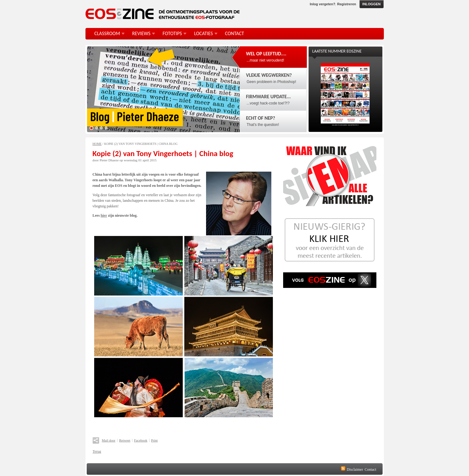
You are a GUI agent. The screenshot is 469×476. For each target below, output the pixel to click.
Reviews (141, 33)
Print (154, 440)
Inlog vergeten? (323, 4)
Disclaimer (355, 469)
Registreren (347, 4)
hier (104, 215)
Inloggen (372, 4)
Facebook (141, 440)
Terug (97, 451)
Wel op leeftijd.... (266, 54)
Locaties (203, 33)
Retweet (125, 440)
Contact (370, 469)
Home (97, 144)
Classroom (107, 33)
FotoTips (172, 33)
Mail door (109, 440)
